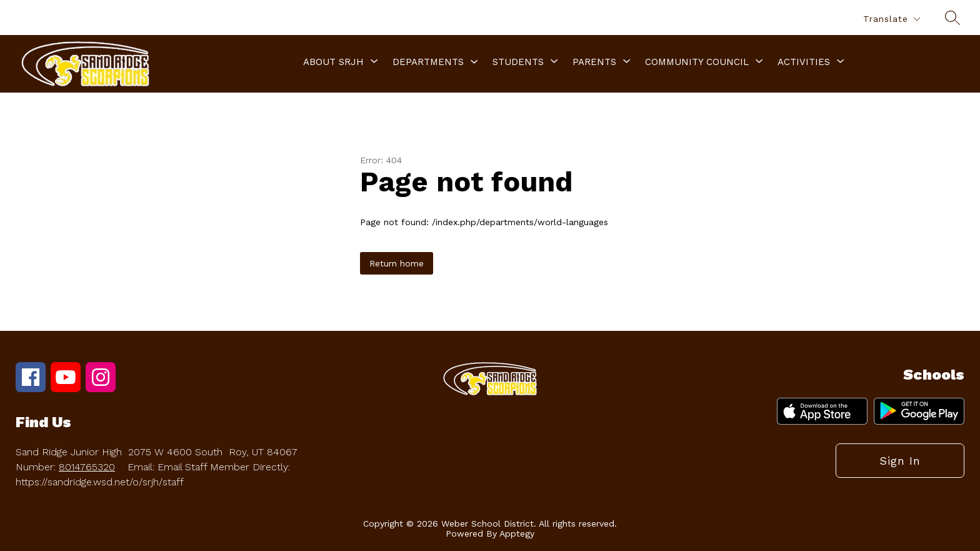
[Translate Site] (891, 19)
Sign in (900, 461)
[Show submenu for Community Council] (697, 62)
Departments (428, 62)
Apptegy (517, 533)
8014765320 (87, 467)
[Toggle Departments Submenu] (474, 62)
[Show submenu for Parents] (594, 62)
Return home (397, 263)
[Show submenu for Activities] (804, 62)
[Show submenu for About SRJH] (333, 62)
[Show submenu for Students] (518, 62)
